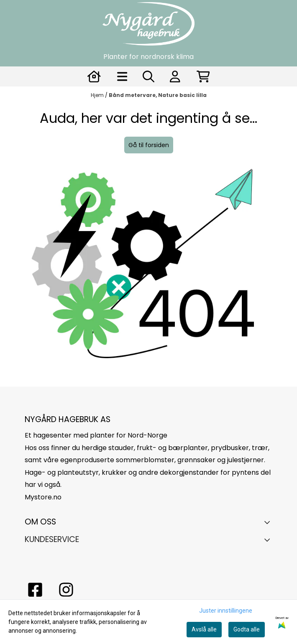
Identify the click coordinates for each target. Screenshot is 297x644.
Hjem (98, 95)
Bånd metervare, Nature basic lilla (158, 95)
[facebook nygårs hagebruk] (35, 590)
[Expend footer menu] (269, 540)
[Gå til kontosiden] (94, 76)
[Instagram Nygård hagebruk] (66, 590)
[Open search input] (148, 76)
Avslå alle (204, 629)
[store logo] (148, 24)
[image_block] (148, 274)
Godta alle (247, 629)
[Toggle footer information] (269, 522)
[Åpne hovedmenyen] (122, 76)
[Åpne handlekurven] (203, 76)
